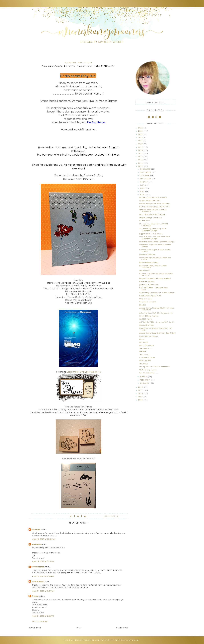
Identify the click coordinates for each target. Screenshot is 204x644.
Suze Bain (36, 529)
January (145, 383)
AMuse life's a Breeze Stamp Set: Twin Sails (156, 329)
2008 (141, 400)
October (145, 175)
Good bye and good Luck (150, 296)
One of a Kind (146, 299)
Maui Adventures (147, 325)
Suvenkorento (38, 567)
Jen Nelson (36, 544)
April (143, 195)
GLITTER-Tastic (146, 319)
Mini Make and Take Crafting (152, 215)
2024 (141, 131)
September (146, 179)
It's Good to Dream (147, 358)
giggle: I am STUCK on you (151, 234)
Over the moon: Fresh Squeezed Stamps (157, 242)
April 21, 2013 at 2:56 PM (43, 616)
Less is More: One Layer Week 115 (84, 372)
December (146, 169)
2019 (141, 147)
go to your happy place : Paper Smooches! (153, 266)
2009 (141, 397)
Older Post (122, 628)
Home (79, 628)
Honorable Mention (148, 302)
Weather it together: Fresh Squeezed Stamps (155, 246)
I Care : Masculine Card (150, 200)
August (144, 182)
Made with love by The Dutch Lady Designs (118, 640)
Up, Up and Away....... (149, 373)
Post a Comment (40, 621)
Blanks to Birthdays (147, 255)
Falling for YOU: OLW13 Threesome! (155, 367)
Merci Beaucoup (147, 345)
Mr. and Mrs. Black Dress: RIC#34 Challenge (154, 225)
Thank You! (144, 355)
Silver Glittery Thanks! (149, 316)
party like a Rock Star (149, 285)
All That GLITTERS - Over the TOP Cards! (157, 322)
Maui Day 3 (144, 271)
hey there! (144, 342)
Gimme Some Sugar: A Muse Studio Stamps (155, 250)
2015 (141, 160)
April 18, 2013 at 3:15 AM (43, 561)
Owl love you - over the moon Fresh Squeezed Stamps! (155, 238)
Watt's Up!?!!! (145, 360)
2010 (141, 393)
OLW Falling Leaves (148, 370)
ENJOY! (143, 305)
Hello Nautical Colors (149, 336)
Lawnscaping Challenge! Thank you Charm (155, 258)
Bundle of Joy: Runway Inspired (153, 197)
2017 (141, 153)
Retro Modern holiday (149, 263)
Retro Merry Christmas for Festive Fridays (157, 293)
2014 (141, 163)
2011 (141, 390)
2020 (141, 144)
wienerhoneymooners (83, 640)
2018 (141, 150)
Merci (142, 339)
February (145, 380)
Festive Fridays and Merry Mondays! (155, 204)
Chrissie (35, 596)
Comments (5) (112, 516)
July (143, 185)
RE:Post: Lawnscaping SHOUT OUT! (154, 207)
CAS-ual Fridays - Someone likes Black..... (153, 289)
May (143, 191)
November (146, 172)
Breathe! (143, 351)
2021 (141, 141)
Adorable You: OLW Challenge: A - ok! (156, 313)
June (143, 188)
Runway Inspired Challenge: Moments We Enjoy (156, 274)
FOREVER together (147, 282)
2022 (141, 137)
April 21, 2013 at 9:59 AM (43, 591)
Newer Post (35, 628)
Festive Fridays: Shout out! (151, 218)
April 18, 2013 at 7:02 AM (43, 576)
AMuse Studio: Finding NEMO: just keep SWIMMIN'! (157, 309)
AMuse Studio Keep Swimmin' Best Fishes (157, 333)
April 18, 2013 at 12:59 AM (44, 539)
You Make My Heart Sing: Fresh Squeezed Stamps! (153, 230)
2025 (141, 128)
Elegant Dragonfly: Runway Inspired (155, 279)
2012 (141, 387)
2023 (141, 134)
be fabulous (145, 221)
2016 (141, 157)
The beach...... (146, 348)
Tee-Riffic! (144, 364)
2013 (141, 166)
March (144, 377)
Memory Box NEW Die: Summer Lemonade (153, 211)
